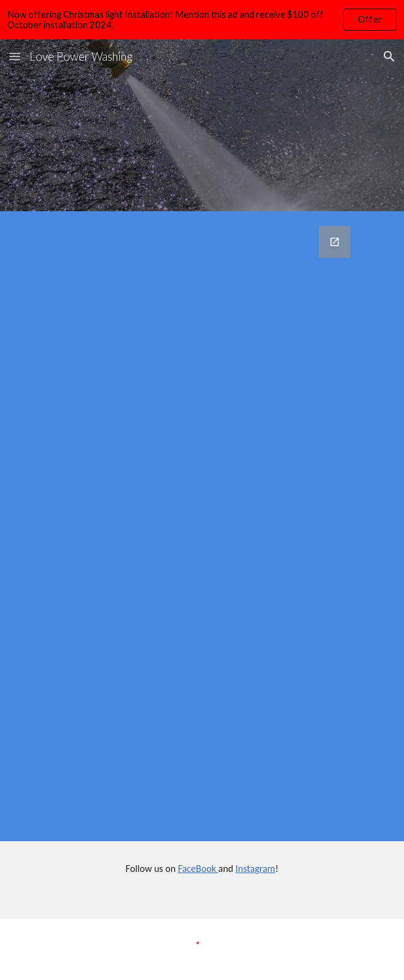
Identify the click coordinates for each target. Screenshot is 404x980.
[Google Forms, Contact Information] (202, 526)
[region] (202, 20)
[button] (15, 56)
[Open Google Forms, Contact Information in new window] (335, 242)
